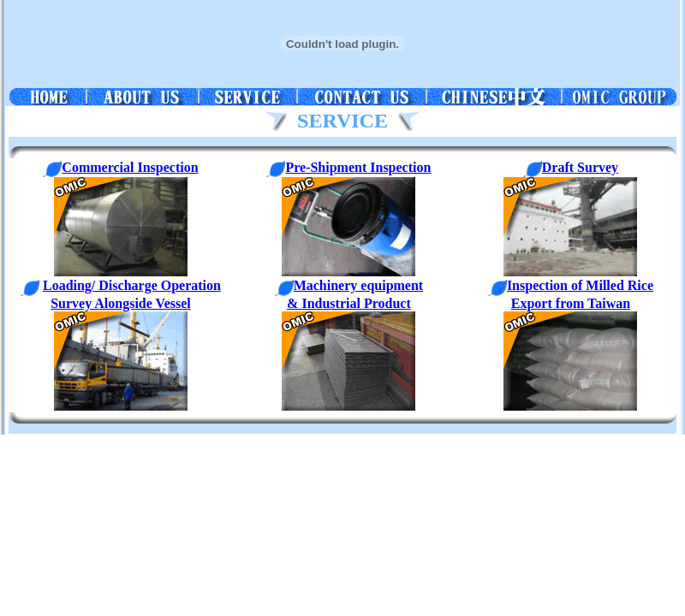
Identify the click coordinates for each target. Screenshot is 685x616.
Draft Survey (580, 167)
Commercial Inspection (120, 167)
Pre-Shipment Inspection (348, 167)
